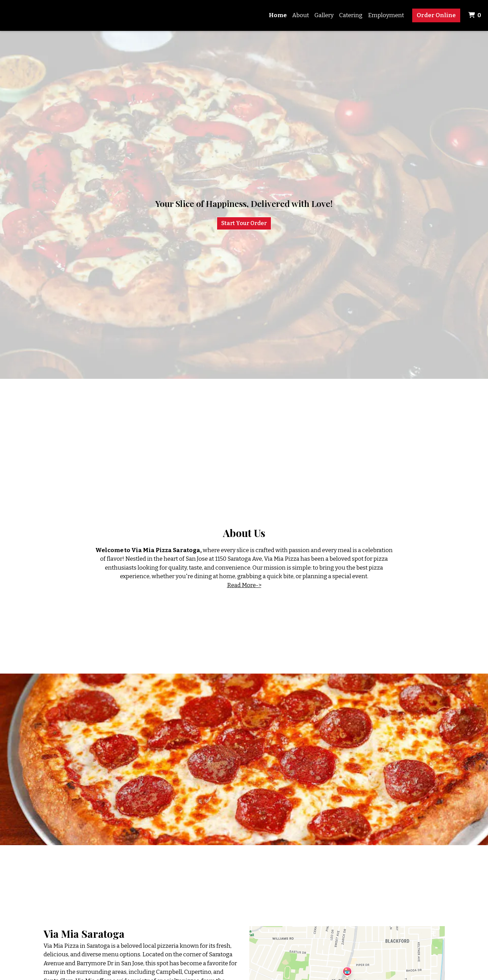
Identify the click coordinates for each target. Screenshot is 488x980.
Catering (351, 15)
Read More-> (244, 585)
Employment (386, 15)
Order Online (436, 15)
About (301, 15)
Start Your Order (244, 223)
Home (278, 15)
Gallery (324, 15)
